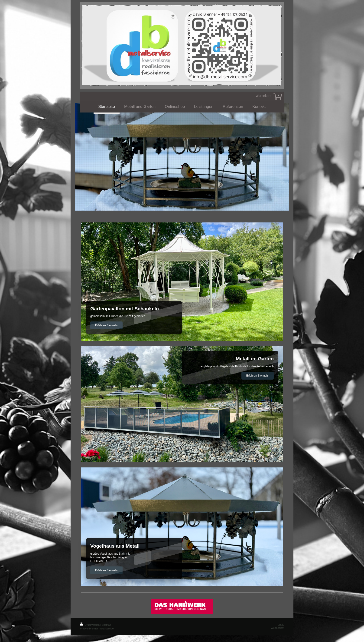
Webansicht (278, 628)
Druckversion (90, 625)
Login (281, 624)
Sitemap (106, 625)
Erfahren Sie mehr (106, 325)
